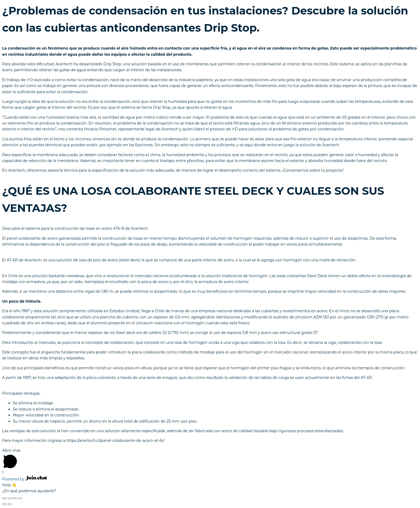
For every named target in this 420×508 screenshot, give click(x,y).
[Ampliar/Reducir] (20, 498)
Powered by (25, 479)
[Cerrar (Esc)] (4, 498)
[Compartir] (10, 498)
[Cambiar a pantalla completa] (15, 498)
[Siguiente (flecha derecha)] (10, 504)
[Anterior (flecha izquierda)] (4, 504)
